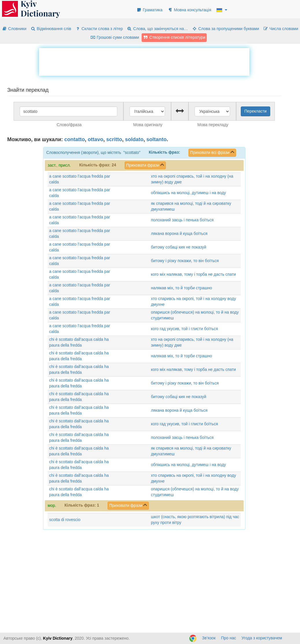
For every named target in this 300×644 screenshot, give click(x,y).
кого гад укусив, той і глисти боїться (184, 329)
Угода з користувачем (262, 638)
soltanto (157, 139)
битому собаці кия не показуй (178, 247)
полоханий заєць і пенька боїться (182, 220)
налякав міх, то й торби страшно (181, 288)
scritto (114, 139)
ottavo (96, 139)
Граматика (149, 10)
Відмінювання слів (51, 29)
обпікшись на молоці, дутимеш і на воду (188, 193)
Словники (14, 29)
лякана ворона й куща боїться (179, 233)
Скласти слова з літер (99, 29)
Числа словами (281, 29)
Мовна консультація (189, 10)
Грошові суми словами (115, 37)
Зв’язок (209, 638)
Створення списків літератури (174, 37)
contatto (75, 139)
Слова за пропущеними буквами (225, 29)
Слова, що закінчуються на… (157, 29)
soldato (134, 139)
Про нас (229, 638)
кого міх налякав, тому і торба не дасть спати (193, 274)
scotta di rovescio (65, 520)
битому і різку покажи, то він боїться (185, 261)
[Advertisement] (144, 61)
